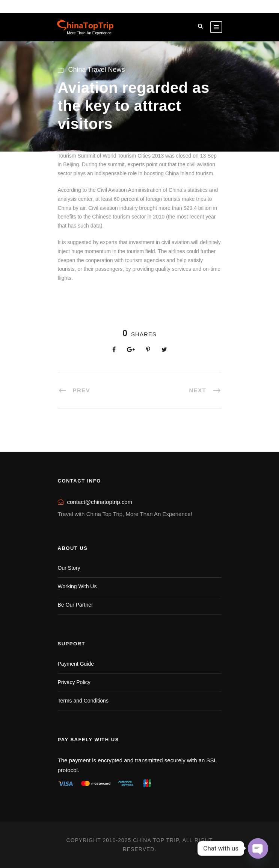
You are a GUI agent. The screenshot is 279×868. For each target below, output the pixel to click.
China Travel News (97, 70)
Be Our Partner (75, 605)
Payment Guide (76, 664)
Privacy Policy (74, 682)
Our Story (69, 568)
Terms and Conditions (83, 701)
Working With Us (77, 586)
